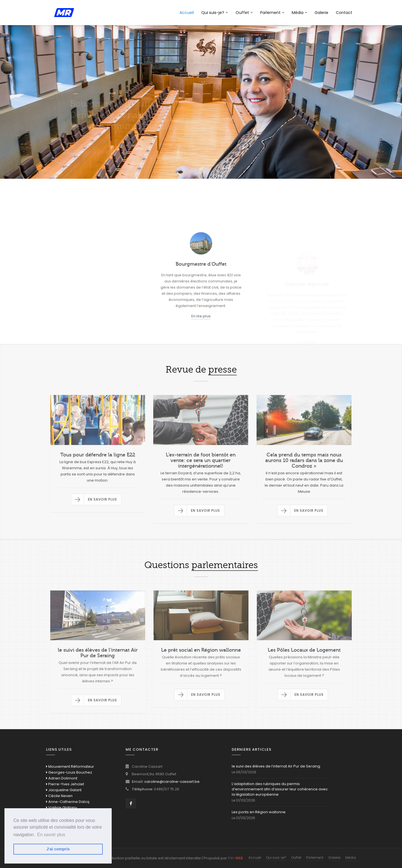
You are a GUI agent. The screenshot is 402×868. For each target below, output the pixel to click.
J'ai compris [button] (58, 849)
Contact (344, 13)
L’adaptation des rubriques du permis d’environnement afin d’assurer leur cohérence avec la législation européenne (280, 789)
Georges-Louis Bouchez (69, 772)
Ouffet (244, 13)
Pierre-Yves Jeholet (65, 784)
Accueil (187, 13)
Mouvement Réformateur (70, 766)
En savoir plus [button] (51, 835)
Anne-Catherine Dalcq (68, 802)
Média (299, 13)
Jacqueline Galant (64, 790)
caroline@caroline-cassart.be (172, 782)
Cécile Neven (59, 796)
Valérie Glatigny (62, 808)
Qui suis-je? (215, 13)
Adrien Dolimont (62, 778)
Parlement (272, 13)
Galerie (321, 13)
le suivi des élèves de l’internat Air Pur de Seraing (276, 766)
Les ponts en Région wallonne (259, 812)
